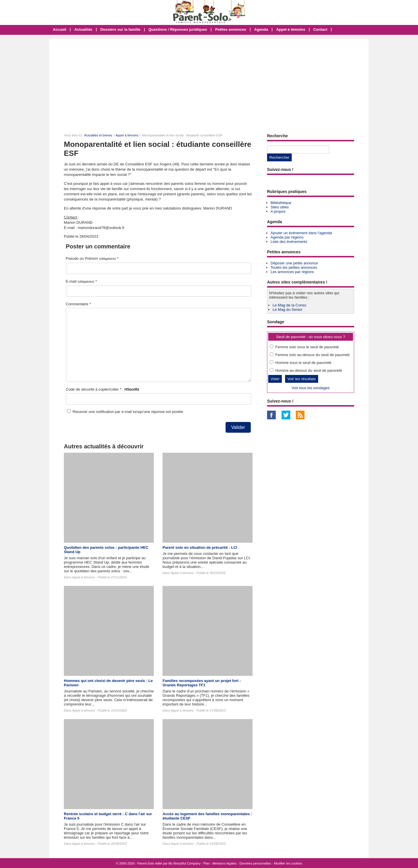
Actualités (83, 29)
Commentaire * (79, 304)
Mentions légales (225, 863)
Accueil (60, 29)
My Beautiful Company (184, 863)
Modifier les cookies (288, 863)
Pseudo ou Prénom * (92, 258)
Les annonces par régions (292, 272)
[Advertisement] (209, 83)
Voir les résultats (302, 379)
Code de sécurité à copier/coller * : (103, 389)
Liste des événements (289, 242)
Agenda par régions (287, 237)
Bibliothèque (281, 203)
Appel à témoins (291, 29)
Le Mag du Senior (288, 310)
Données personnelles (255, 863)
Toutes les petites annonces (294, 267)
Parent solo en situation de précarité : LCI (200, 547)
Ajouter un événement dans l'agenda (301, 233)
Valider (238, 427)
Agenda (261, 29)
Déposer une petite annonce (294, 263)
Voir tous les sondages (311, 388)
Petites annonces (231, 29)
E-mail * (81, 281)
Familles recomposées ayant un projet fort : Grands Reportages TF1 (202, 683)
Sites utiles (280, 207)
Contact (320, 29)
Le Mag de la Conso (289, 305)
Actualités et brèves (98, 135)
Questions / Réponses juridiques (178, 29)
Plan (207, 863)
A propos (278, 211)
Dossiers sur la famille (120, 29)
